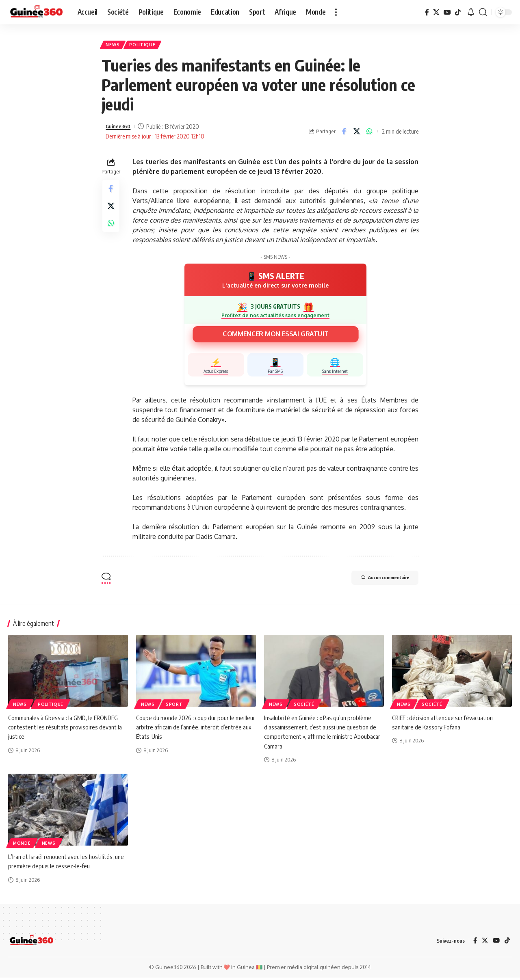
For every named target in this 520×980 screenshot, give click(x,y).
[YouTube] (447, 12)
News (115, 46)
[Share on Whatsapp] (369, 134)
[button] (336, 12)
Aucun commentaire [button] (376, 582)
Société (304, 707)
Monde (22, 846)
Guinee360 (120, 129)
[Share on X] (357, 134)
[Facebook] (427, 12)
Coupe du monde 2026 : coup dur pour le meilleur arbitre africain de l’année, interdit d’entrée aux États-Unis (189, 730)
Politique (148, 46)
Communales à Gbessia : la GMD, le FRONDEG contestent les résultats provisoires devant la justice (66, 730)
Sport (174, 707)
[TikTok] (458, 12)
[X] (436, 12)
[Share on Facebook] (344, 134)
